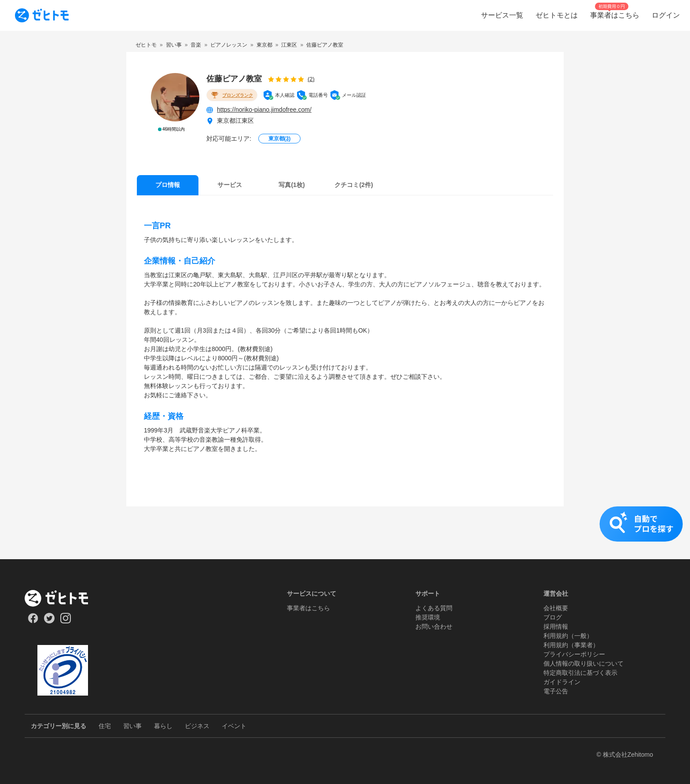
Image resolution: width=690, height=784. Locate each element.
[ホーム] (63, 598)
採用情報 (556, 626)
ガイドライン (562, 682)
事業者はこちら (308, 608)
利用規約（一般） (568, 636)
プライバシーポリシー (574, 654)
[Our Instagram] (66, 621)
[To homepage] (42, 15)
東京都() (280, 139)
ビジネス (197, 726)
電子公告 (556, 691)
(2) (311, 79)
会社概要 (556, 608)
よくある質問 (434, 608)
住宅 (105, 726)
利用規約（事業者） (571, 645)
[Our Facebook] (33, 621)
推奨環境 (428, 617)
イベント (234, 726)
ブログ (553, 617)
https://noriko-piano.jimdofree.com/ (264, 110)
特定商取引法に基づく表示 (580, 673)
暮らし (163, 726)
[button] (345, 533)
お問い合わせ (434, 626)
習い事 (132, 726)
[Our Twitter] (49, 621)
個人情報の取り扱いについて (584, 663)
